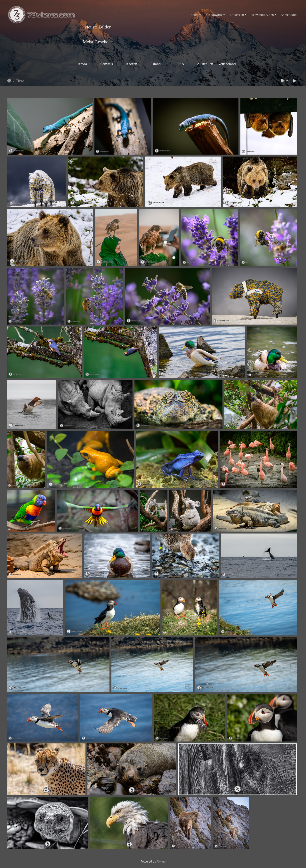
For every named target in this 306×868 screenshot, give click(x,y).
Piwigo (161, 861)
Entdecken (237, 15)
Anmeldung (289, 15)
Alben (195, 15)
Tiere (20, 81)
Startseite (9, 81)
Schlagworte (214, 15)
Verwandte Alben (263, 15)
